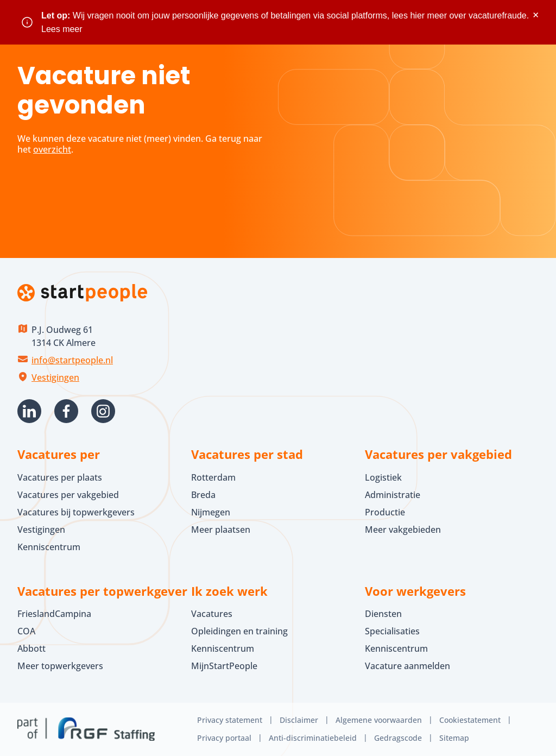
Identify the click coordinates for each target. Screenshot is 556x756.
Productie (385, 512)
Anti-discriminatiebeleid (313, 738)
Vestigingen (55, 377)
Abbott (33, 648)
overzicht (52, 149)
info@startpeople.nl (72, 360)
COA (26, 631)
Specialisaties (392, 631)
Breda (203, 495)
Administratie (393, 495)
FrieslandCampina (54, 614)
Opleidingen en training (239, 631)
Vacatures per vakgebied (68, 495)
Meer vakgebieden (403, 530)
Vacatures (212, 614)
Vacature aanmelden (407, 666)
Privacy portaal (224, 738)
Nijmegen (211, 512)
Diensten (383, 614)
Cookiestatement (470, 720)
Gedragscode (398, 738)
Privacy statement (230, 720)
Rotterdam (213, 477)
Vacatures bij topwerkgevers (76, 512)
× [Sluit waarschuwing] (536, 15)
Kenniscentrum (49, 547)
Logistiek (383, 477)
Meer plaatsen (221, 530)
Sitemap (454, 738)
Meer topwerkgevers (60, 666)
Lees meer (62, 29)
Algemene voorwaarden (379, 720)
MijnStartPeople (224, 666)
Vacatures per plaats (60, 477)
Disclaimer (299, 720)
